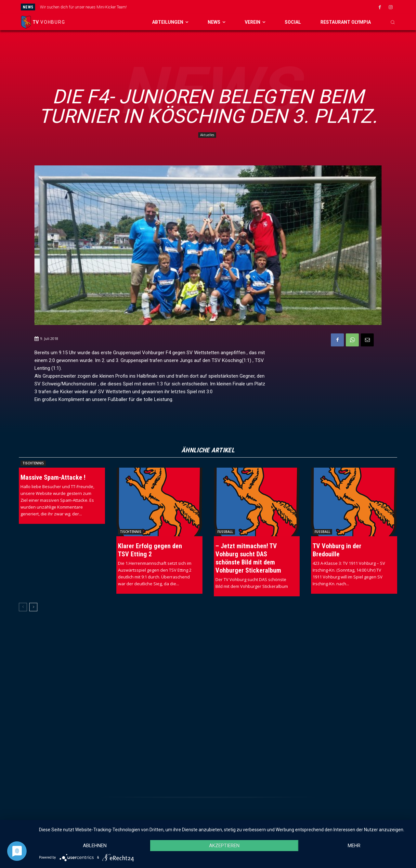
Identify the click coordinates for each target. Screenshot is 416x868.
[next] (236, 7)
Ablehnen (95, 846)
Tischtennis (33, 463)
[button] (393, 22)
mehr (354, 846)
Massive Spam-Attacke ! (53, 477)
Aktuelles (207, 135)
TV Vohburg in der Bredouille (337, 550)
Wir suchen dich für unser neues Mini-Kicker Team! (83, 7)
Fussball (225, 532)
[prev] (226, 7)
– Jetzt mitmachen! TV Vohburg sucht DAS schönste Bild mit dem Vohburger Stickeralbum (248, 558)
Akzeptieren (224, 846)
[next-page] (33, 607)
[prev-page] (23, 607)
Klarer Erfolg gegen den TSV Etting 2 (150, 550)
